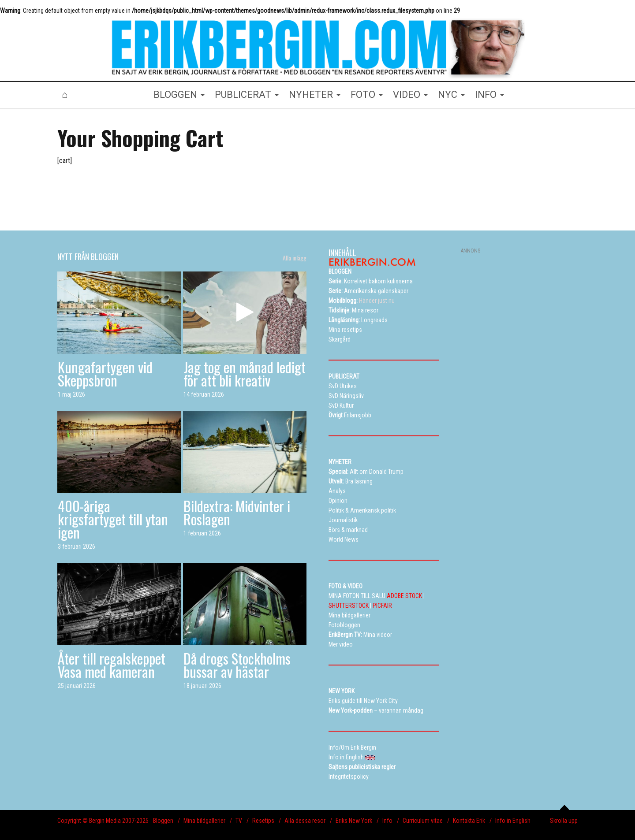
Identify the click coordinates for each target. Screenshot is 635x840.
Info (387, 821)
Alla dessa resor (305, 821)
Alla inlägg (295, 258)
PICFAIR (382, 606)
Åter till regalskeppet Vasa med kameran (112, 665)
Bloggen (163, 821)
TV (239, 821)
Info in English (513, 821)
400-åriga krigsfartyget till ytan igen (113, 519)
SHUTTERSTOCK (349, 606)
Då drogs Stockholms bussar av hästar (237, 665)
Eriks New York (354, 821)
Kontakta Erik (469, 821)
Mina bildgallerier (204, 821)
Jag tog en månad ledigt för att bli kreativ (245, 374)
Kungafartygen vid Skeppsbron (105, 374)
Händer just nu (362, 301)
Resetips (263, 821)
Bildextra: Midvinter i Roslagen (237, 512)
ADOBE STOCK (404, 596)
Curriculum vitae (423, 821)
